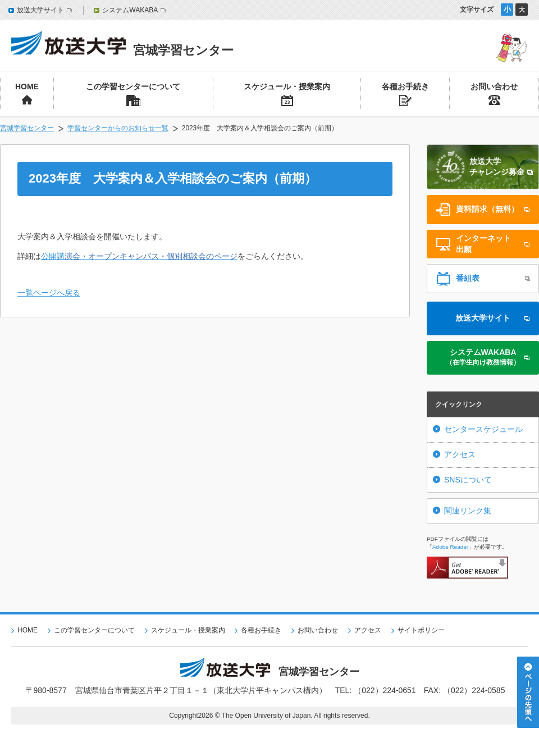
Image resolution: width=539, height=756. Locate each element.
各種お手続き (261, 630)
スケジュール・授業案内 (188, 630)
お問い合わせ (318, 630)
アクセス (460, 454)
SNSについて (468, 480)
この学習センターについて (94, 630)
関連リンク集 (468, 511)
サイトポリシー (421, 630)
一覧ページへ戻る (49, 293)
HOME (28, 630)
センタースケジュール (483, 429)
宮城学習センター (27, 128)
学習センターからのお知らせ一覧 (118, 128)
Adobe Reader (450, 547)
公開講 (139, 256)
